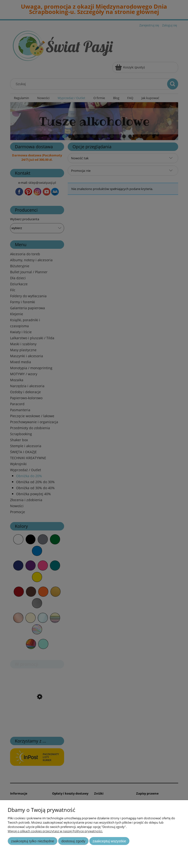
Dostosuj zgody (73, 841)
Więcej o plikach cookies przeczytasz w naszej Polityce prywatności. (55, 831)
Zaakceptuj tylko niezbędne (33, 841)
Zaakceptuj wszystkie (109, 841)
